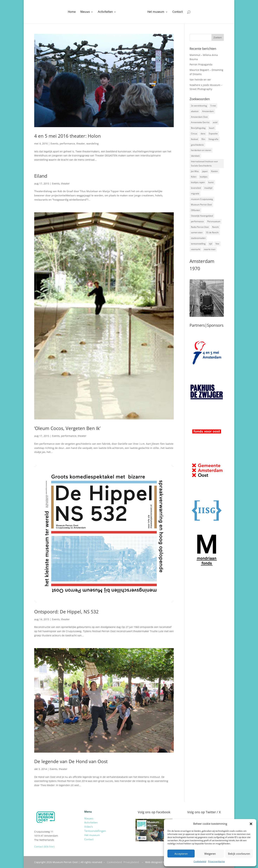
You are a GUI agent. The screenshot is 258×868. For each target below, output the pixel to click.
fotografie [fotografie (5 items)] (214, 139)
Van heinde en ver (200, 80)
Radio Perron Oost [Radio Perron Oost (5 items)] (200, 227)
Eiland (41, 176)
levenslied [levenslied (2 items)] (196, 188)
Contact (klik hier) (44, 847)
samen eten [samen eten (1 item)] (197, 232)
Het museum (158, 12)
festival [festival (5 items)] (194, 139)
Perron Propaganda (201, 64)
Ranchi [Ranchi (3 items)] (215, 227)
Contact (180, 12)
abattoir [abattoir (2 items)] (195, 111)
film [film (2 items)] (203, 139)
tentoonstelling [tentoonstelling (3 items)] (198, 244)
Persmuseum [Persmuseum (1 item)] (214, 221)
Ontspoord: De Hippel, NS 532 (66, 612)
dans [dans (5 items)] (203, 134)
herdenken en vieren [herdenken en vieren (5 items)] (201, 150)
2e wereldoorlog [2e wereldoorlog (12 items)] (199, 106)
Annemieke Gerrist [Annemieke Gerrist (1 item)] (200, 122)
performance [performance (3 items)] (197, 221)
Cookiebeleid (200, 861)
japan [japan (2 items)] (205, 171)
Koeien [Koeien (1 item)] (214, 171)
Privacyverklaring (216, 861)
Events (54, 144)
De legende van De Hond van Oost (71, 761)
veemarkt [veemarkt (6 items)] (196, 249)
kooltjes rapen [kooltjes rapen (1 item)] (198, 182)
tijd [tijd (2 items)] (211, 244)
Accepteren (181, 854)
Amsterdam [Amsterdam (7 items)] (208, 111)
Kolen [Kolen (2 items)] (194, 177)
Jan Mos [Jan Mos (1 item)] (195, 171)
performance (67, 144)
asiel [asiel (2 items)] (215, 122)
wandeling (92, 144)
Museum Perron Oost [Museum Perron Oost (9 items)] (201, 205)
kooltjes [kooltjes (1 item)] (204, 177)
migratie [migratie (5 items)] (195, 194)
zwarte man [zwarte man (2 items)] (210, 249)
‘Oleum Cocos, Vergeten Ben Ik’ (67, 428)
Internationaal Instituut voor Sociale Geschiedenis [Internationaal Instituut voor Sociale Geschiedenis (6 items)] (204, 164)
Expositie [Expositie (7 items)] (213, 134)
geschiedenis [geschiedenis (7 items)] (197, 145)
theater (81, 144)
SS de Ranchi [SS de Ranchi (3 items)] (212, 232)
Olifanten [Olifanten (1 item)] (195, 210)
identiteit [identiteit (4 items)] (195, 156)
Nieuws (82, 12)
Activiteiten (102, 12)
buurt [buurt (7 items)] (212, 128)
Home (69, 12)
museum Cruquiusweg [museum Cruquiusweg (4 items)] (202, 199)
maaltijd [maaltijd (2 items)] (208, 188)
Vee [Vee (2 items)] (217, 244)
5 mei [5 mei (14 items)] (213, 106)
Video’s (89, 827)
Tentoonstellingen (95, 831)
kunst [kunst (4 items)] (211, 182)
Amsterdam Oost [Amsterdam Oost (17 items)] (199, 117)
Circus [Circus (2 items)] (194, 134)
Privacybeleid (131, 862)
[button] (251, 824)
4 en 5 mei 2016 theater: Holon (67, 136)
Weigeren (210, 854)
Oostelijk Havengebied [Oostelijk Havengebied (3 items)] (202, 216)
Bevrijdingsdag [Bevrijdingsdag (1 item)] (198, 128)
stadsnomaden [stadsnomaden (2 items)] (198, 238)
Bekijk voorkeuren (239, 854)
